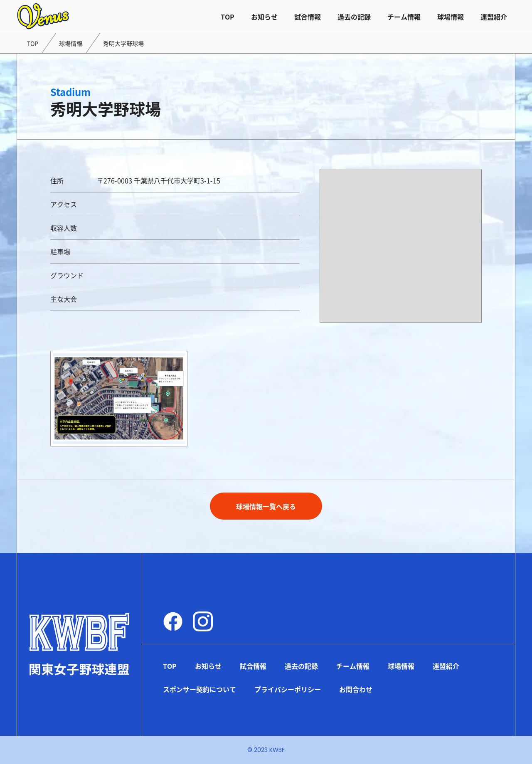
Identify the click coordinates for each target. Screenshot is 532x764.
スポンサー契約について (199, 689)
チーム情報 (404, 17)
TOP (228, 17)
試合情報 (308, 17)
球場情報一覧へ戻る (266, 506)
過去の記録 (354, 17)
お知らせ (264, 17)
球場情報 (451, 17)
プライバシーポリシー (288, 689)
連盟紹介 (494, 17)
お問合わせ (356, 689)
